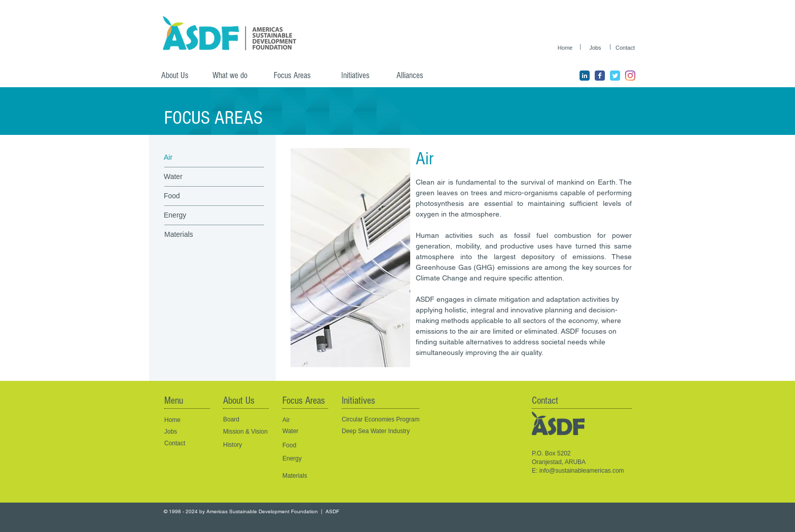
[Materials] (200, 235)
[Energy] (199, 216)
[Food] (199, 196)
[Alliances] (417, 76)
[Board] (245, 420)
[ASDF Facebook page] (600, 76)
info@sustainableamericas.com (582, 471)
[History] (245, 445)
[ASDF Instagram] (630, 76)
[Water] (199, 177)
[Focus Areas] (299, 76)
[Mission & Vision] (246, 432)
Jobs (171, 432)
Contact (175, 443)
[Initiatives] (362, 76)
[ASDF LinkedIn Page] (585, 76)
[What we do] (234, 76)
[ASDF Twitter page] (615, 76)
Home (172, 420)
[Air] (199, 158)
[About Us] (179, 76)
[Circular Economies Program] (389, 420)
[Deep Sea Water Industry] (389, 431)
